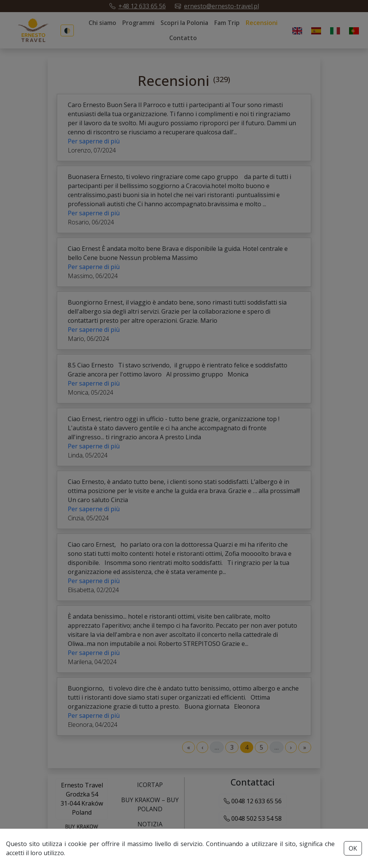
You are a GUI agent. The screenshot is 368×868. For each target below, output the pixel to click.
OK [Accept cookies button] (353, 848)
